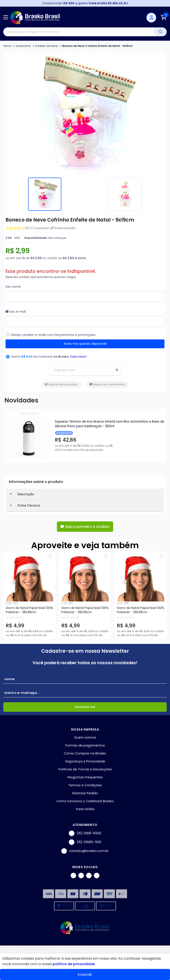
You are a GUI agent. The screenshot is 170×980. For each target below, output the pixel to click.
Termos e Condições (85, 785)
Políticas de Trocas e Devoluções (85, 769)
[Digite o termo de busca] (79, 32)
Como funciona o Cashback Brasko (85, 801)
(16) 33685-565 (85, 842)
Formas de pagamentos (85, 745)
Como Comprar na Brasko (85, 753)
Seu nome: (13, 287)
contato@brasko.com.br (85, 851)
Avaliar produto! (63, 228)
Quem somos (85, 737)
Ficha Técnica (29, 505)
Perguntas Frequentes (85, 777)
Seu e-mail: (16, 312)
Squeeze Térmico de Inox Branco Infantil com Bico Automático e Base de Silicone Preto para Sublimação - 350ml (110, 424)
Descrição (26, 494)
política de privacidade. (74, 964)
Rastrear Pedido (85, 793)
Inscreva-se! (85, 707)
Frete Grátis (85, 809)
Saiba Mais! (78, 357)
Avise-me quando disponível (85, 344)
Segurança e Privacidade (85, 761)
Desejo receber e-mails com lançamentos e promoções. (53, 335)
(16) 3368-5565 (85, 833)
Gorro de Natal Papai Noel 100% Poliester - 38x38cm (29, 610)
